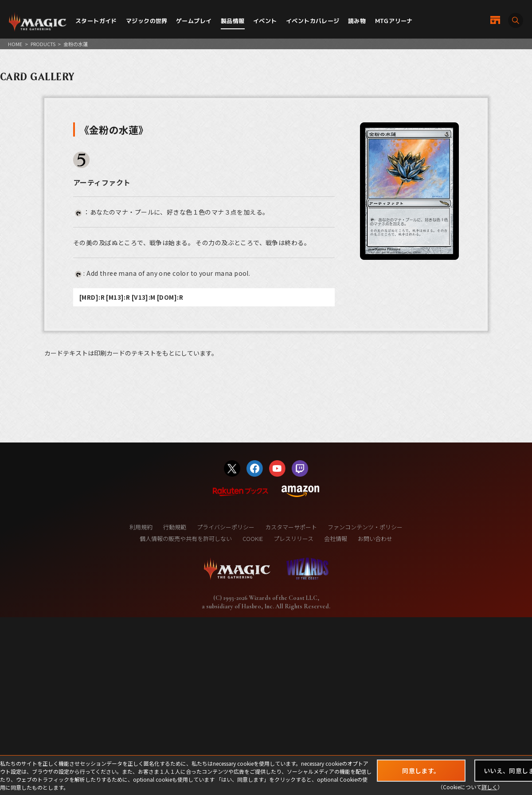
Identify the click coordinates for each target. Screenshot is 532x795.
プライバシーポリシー (226, 527)
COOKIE (253, 538)
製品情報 (233, 21)
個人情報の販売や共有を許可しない (186, 538)
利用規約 (141, 527)
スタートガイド (96, 21)
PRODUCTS (43, 44)
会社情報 (336, 538)
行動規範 (175, 527)
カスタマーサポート (291, 527)
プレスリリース (293, 538)
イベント (265, 21)
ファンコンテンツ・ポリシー (365, 527)
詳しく (489, 787)
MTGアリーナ (394, 21)
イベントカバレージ (313, 21)
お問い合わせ (375, 538)
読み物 (357, 21)
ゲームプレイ (194, 21)
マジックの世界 (147, 21)
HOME (15, 44)
